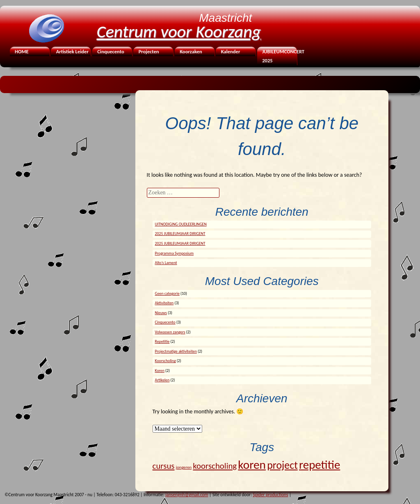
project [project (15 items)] (282, 465)
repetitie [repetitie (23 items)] (320, 465)
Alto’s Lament (166, 263)
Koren (160, 371)
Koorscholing (165, 361)
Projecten (149, 51)
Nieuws (161, 313)
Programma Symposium (175, 253)
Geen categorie (167, 294)
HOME (22, 51)
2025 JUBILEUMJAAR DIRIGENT (180, 234)
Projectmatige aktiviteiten (176, 351)
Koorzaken (191, 51)
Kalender (231, 51)
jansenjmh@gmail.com (187, 495)
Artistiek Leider (72, 51)
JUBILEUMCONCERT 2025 (279, 56)
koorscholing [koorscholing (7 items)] (215, 466)
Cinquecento (111, 51)
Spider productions (271, 495)
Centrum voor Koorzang (179, 31)
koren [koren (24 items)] (252, 465)
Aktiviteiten (164, 303)
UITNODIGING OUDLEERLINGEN (181, 224)
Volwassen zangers (170, 332)
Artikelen (162, 380)
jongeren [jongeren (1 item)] (184, 467)
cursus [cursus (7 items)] (164, 466)
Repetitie (162, 342)
